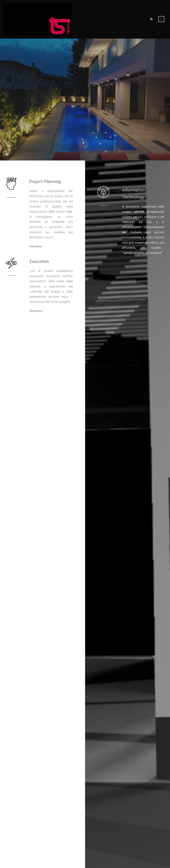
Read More (35, 247)
